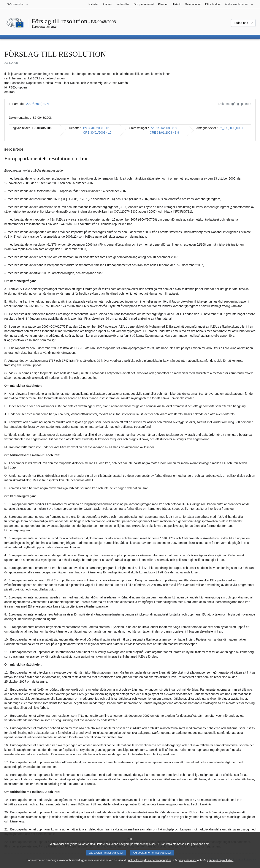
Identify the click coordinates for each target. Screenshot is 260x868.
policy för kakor (187, 863)
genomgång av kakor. (220, 863)
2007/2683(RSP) (37, 104)
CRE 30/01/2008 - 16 (97, 133)
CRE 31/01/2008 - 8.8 (164, 133)
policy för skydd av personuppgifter (150, 863)
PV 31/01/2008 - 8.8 (163, 128)
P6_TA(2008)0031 (231, 128)
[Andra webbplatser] (239, 4)
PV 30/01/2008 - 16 (96, 128)
